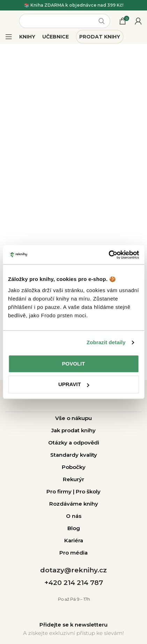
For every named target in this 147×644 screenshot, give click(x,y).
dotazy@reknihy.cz (73, 570)
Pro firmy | (61, 491)
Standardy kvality (74, 455)
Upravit (74, 384)
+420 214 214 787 (74, 583)
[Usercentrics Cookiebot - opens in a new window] (108, 255)
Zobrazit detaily (106, 342)
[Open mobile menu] (9, 37)
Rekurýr (73, 479)
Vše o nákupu (73, 418)
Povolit (74, 364)
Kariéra (74, 540)
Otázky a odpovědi (74, 443)
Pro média (73, 553)
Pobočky (74, 467)
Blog (74, 528)
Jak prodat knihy (73, 430)
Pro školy (88, 491)
